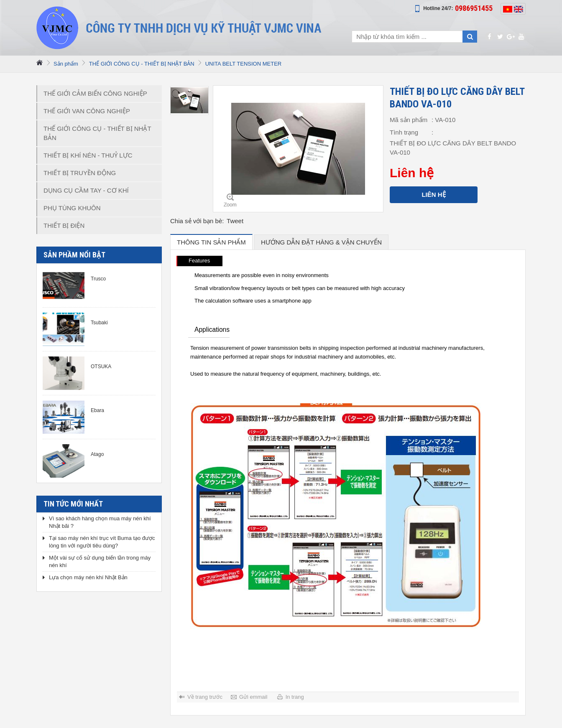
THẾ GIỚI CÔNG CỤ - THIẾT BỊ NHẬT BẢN (142, 64)
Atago (97, 454)
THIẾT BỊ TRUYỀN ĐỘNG (80, 173)
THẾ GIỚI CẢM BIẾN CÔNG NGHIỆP (95, 93)
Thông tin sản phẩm (211, 242)
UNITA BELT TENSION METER (244, 64)
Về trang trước (205, 697)
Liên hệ (433, 195)
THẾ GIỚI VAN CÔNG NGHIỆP (87, 111)
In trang (295, 697)
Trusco (98, 279)
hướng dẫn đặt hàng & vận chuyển (321, 242)
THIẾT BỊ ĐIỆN (64, 225)
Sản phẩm (66, 64)
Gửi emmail (253, 697)
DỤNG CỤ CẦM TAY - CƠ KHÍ (86, 190)
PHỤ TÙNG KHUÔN (72, 208)
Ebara (97, 410)
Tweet (235, 221)
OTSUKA (101, 367)
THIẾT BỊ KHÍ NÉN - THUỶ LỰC (88, 155)
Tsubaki (99, 323)
